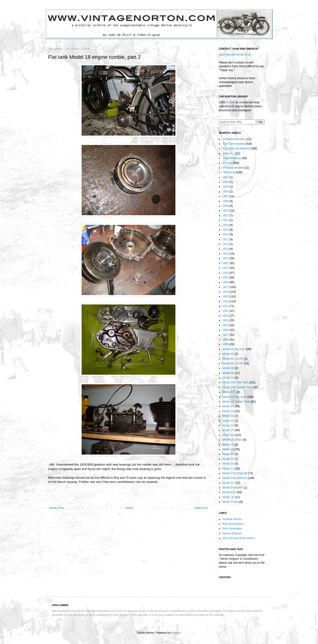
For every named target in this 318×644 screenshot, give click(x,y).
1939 (225, 344)
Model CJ (228, 469)
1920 (225, 254)
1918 (225, 244)
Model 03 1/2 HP (233, 363)
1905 (225, 187)
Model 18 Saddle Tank (236, 402)
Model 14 (228, 378)
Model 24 (228, 426)
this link (230, 102)
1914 (225, 225)
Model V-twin (230, 502)
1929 (225, 296)
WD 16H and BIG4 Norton (239, 538)
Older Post (201, 508)
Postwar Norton (232, 519)
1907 (225, 196)
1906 (225, 192)
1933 (225, 316)
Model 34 (228, 445)
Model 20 (228, 411)
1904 (225, 182)
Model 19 (228, 406)
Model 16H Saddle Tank (237, 387)
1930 (225, 301)
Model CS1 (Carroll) (235, 473)
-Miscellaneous (232, 158)
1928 (225, 292)
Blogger (176, 633)
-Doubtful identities (234, 139)
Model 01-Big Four (234, 349)
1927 (225, 287)
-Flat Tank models (233, 144)
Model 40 (228, 449)
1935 (225, 325)
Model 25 (228, 430)
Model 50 (228, 459)
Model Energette (233, 488)
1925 (225, 278)
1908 (225, 201)
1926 (225, 282)
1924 (225, 273)
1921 (225, 258)
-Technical (229, 172)
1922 (225, 263)
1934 (225, 320)
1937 (225, 335)
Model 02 (228, 354)
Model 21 (228, 416)
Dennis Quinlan (232, 533)
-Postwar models (233, 168)
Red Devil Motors (233, 524)
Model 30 (228, 435)
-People (227, 163)
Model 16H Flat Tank (235, 382)
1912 (225, 215)
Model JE (228, 497)
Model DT (228, 483)
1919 (225, 249)
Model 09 (228, 373)
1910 (225, 211)
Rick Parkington (232, 529)
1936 (225, 330)
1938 (225, 340)
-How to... (228, 153)
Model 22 (228, 421)
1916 (225, 234)
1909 (225, 206)
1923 (225, 268)
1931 (225, 306)
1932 (225, 311)
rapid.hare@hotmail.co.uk (235, 55)
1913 (225, 220)
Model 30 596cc (232, 440)
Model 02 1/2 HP (233, 359)
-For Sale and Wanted (236, 148)
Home (129, 508)
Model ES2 (229, 492)
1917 (225, 239)
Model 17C (229, 392)
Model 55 (228, 464)
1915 (225, 230)
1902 (225, 177)
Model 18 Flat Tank (234, 397)
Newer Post (57, 508)
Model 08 (228, 368)
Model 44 (228, 454)
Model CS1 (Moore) (235, 478)
